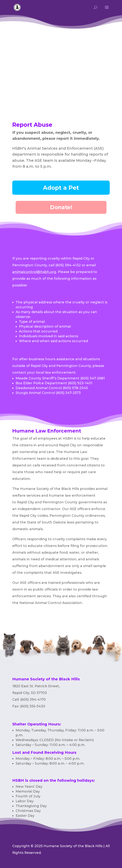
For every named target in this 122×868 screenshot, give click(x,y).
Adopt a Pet (61, 188)
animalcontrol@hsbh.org (34, 272)
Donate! (61, 207)
